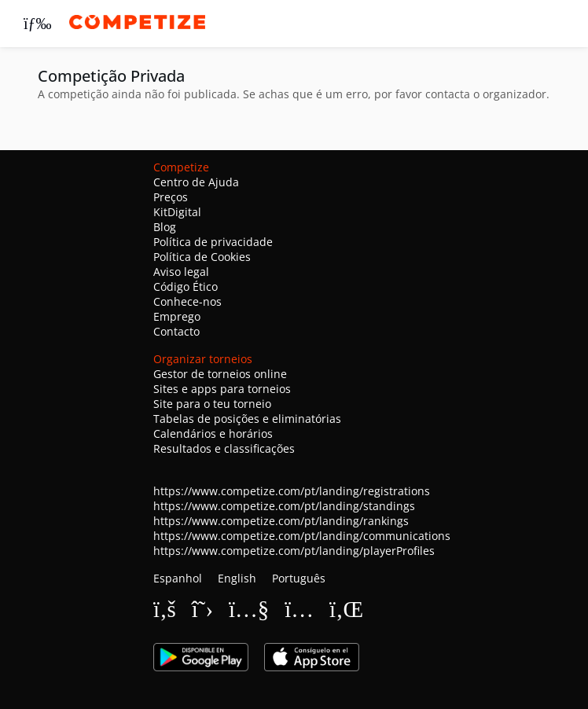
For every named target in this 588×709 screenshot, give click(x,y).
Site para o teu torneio (212, 404)
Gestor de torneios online (220, 374)
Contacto (176, 331)
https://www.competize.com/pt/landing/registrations (292, 491)
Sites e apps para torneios (222, 389)
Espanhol (178, 578)
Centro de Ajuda (196, 182)
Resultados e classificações (224, 448)
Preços (171, 197)
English (237, 578)
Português (299, 578)
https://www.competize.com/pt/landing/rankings (281, 521)
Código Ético (186, 287)
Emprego (177, 316)
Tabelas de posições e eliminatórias (247, 419)
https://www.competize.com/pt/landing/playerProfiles (294, 551)
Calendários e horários (213, 433)
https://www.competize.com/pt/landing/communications (302, 536)
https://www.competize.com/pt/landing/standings (284, 506)
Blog (165, 227)
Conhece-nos (187, 301)
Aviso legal (181, 272)
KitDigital (177, 212)
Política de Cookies (202, 257)
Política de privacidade (213, 242)
